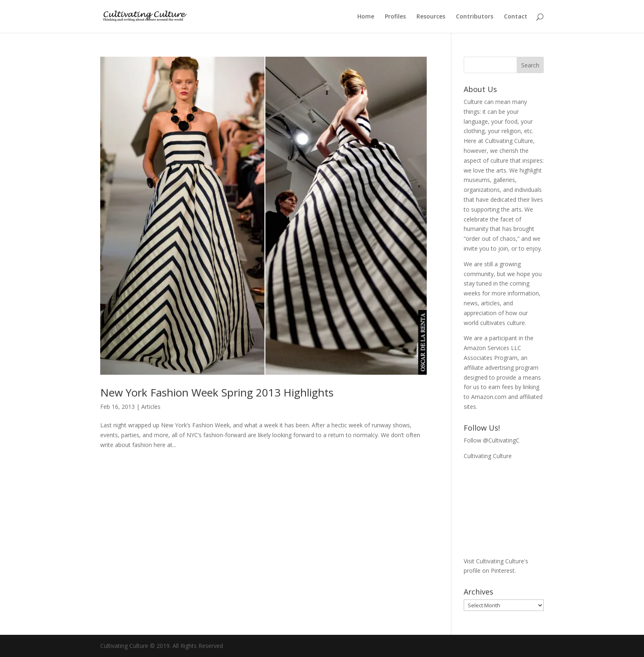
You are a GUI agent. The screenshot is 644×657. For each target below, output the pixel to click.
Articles (151, 407)
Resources (431, 17)
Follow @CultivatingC (492, 440)
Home (366, 17)
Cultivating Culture (488, 456)
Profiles (395, 17)
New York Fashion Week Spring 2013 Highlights (217, 392)
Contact (516, 17)
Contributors (475, 17)
